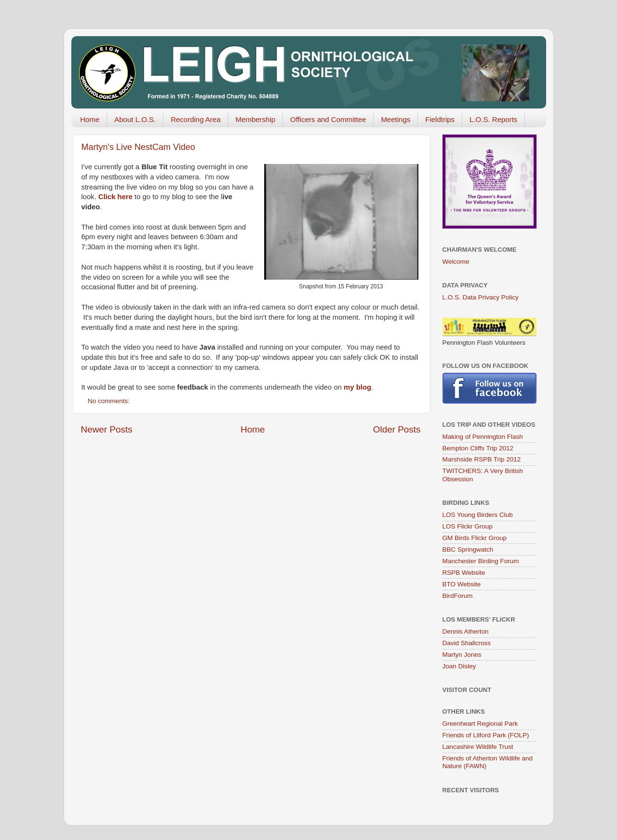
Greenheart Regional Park (480, 724)
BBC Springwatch (468, 549)
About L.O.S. (135, 119)
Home (90, 119)
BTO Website (462, 584)
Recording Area (195, 119)
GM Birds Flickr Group (475, 538)
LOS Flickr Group (468, 526)
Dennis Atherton (466, 631)
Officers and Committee (328, 119)
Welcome (456, 262)
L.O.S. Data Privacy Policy (481, 297)
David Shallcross (467, 643)
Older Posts (397, 429)
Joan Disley (459, 666)
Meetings (396, 119)
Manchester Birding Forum (481, 561)
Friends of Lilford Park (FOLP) (486, 735)
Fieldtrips (440, 119)
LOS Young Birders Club (478, 515)
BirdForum (458, 596)
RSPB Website (464, 573)
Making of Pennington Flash (483, 437)
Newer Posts (107, 429)
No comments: (110, 401)
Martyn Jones (462, 655)
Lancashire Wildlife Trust (478, 747)
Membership (256, 119)
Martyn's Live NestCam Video (138, 147)
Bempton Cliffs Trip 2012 (478, 448)
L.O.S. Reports (493, 119)
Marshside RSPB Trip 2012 (482, 459)
